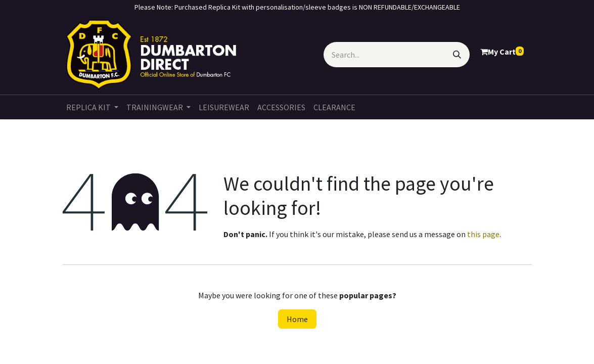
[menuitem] (92, 107)
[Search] (457, 55)
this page (483, 234)
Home (297, 319)
